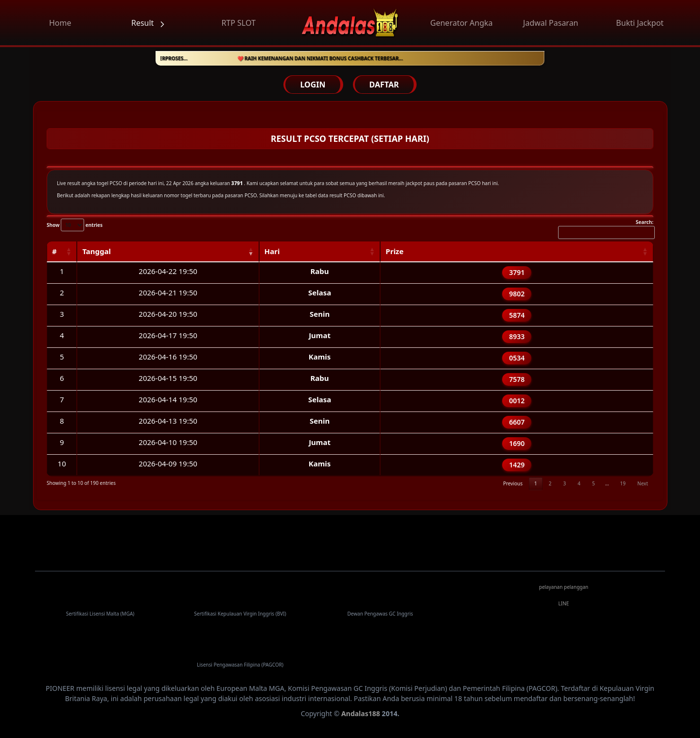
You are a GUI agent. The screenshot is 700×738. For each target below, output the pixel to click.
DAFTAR (384, 85)
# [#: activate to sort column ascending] (54, 251)
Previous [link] (513, 483)
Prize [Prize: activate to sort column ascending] (394, 251)
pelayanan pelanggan (564, 587)
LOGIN (313, 85)
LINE (564, 603)
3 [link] (564, 483)
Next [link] (643, 483)
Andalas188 (361, 713)
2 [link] (550, 483)
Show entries (75, 225)
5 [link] (594, 483)
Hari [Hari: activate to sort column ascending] (272, 251)
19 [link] (623, 483)
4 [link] (579, 483)
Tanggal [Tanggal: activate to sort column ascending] (96, 251)
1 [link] (536, 483)
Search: (606, 229)
